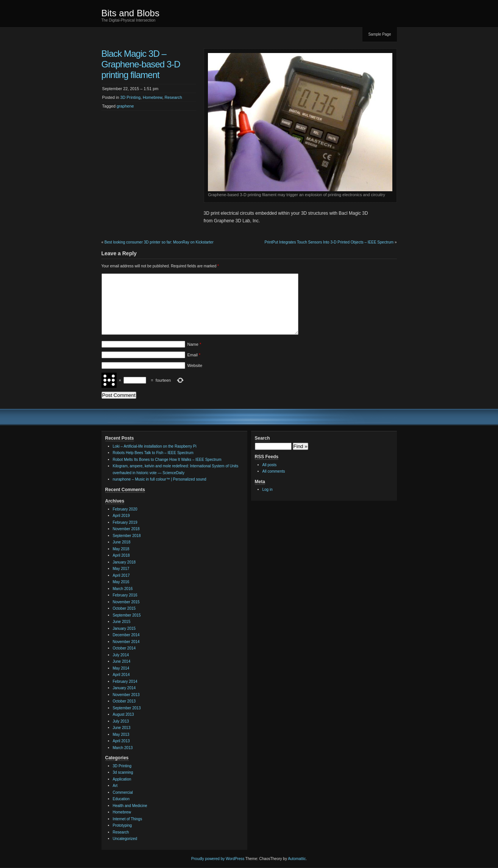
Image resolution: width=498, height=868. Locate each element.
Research (173, 97)
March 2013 (123, 748)
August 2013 (123, 714)
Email (194, 355)
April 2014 (121, 675)
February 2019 (125, 522)
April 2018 (121, 555)
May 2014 (121, 668)
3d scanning (123, 772)
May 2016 (121, 582)
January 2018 (124, 562)
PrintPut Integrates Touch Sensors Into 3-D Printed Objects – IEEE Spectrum (329, 242)
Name (194, 344)
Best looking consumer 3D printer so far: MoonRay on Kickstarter (159, 242)
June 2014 (122, 661)
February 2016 (125, 595)
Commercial (123, 792)
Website (195, 365)
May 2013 (121, 735)
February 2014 (125, 681)
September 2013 (127, 708)
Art (115, 786)
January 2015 (124, 628)
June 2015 (122, 622)
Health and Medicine (130, 806)
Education (121, 799)
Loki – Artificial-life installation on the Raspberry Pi (155, 446)
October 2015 (124, 608)
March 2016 (123, 589)
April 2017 (121, 575)
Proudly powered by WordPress (218, 859)
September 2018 (127, 536)
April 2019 (121, 516)
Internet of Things (128, 819)
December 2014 (126, 635)
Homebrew (153, 97)
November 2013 (126, 695)
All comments (274, 471)
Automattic (297, 859)
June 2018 (122, 542)
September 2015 (127, 615)
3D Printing (130, 97)
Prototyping (123, 825)
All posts (270, 465)
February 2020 (125, 509)
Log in (268, 489)
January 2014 (124, 688)
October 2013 (124, 701)
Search (262, 438)
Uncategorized (125, 839)
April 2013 (121, 741)
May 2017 (121, 569)
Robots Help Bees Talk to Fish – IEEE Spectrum (153, 453)
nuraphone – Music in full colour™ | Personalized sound (160, 479)
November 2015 (126, 602)
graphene (125, 106)
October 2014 (124, 648)
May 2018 (121, 549)
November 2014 (126, 642)
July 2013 (121, 721)
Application (122, 779)
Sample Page (379, 34)
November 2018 (126, 529)
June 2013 (122, 728)
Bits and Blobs (130, 13)
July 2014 (121, 655)
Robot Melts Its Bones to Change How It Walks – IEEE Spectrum (167, 460)
